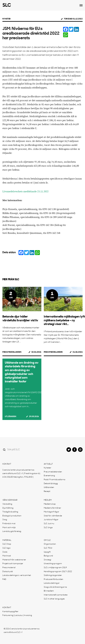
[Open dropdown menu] (81, 5)
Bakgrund (48, 556)
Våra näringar (10, 500)
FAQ (4, 579)
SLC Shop (7, 544)
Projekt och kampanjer (13, 564)
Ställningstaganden (53, 575)
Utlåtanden (10, 417)
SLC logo (6, 548)
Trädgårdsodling (10, 512)
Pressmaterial (9, 568)
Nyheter (7, 19)
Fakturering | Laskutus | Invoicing (17, 615)
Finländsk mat (9, 524)
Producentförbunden (54, 579)
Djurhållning (8, 508)
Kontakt (7, 464)
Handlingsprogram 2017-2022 (58, 572)
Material (7, 540)
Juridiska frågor (51, 520)
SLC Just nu (49, 524)
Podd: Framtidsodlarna (55, 480)
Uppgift (47, 552)
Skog (5, 520)
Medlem (48, 500)
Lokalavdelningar (52, 583)
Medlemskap (50, 504)
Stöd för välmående (53, 516)
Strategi (48, 560)
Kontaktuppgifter (10, 612)
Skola (5, 552)
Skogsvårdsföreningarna (55, 587)
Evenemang (49, 476)
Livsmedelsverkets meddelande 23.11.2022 (25, 192)
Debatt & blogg (51, 484)
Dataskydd (8, 572)
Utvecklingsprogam (53, 564)
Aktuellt (48, 464)
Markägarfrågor (52, 512)
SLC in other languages (54, 599)
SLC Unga (48, 528)
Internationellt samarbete (56, 595)
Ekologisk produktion (12, 516)
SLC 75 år (48, 548)
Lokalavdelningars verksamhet (17, 575)
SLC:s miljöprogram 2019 (55, 568)
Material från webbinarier (14, 560)
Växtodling (7, 504)
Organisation (50, 544)
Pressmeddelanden (12, 352)
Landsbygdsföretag (12, 531)
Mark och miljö (9, 528)
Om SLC (47, 540)
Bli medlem (49, 591)
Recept (47, 491)
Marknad (7, 556)
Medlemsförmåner (53, 508)
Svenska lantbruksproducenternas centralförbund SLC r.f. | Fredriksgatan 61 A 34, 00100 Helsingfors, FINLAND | (21, 474)
